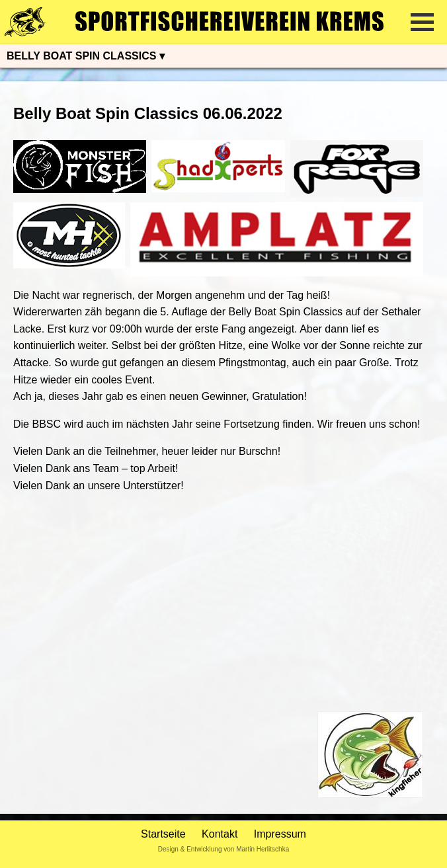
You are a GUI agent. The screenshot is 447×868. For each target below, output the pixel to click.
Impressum (280, 834)
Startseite (163, 834)
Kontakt (220, 834)
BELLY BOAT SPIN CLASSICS (81, 56)
